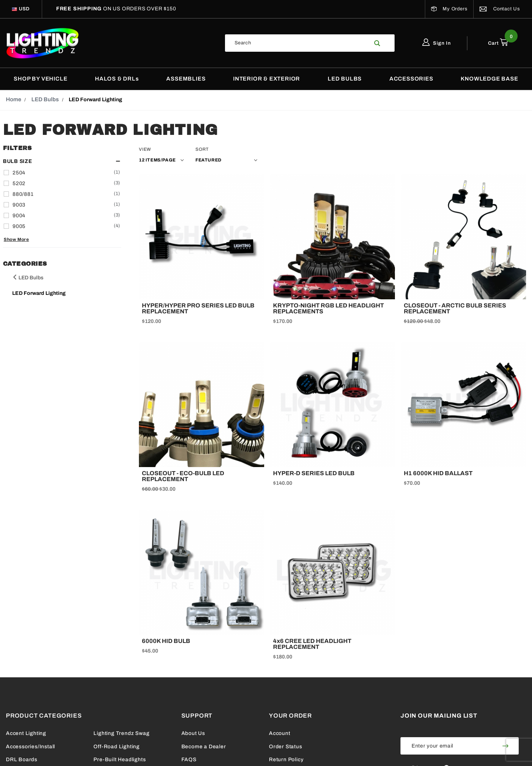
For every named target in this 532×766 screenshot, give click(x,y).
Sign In (437, 43)
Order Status (286, 747)
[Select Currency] (24, 9)
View (145, 149)
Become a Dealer (204, 747)
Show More (16, 240)
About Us (193, 733)
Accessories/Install (30, 747)
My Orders (449, 9)
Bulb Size (17, 161)
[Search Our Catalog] (297, 43)
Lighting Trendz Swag (121, 733)
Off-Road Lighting (117, 747)
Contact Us (500, 9)
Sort (202, 149)
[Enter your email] (446, 746)
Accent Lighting (26, 733)
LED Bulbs (28, 278)
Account (280, 733)
